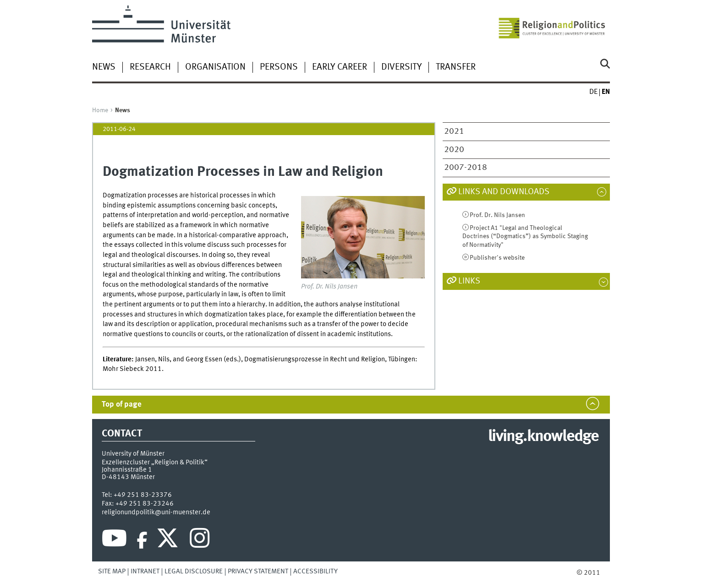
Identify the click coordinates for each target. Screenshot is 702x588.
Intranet (145, 572)
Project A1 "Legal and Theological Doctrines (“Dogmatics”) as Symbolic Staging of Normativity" (525, 237)
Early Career (340, 67)
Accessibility (315, 572)
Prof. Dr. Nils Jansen (497, 215)
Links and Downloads (504, 192)
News (104, 67)
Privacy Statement (258, 572)
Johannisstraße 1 (127, 470)
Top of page (122, 405)
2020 (454, 150)
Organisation (215, 67)
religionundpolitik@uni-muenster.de (156, 512)
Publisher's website (497, 258)
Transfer (456, 67)
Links (469, 281)
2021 (454, 131)
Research (150, 67)
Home (100, 110)
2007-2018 (466, 168)
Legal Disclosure (194, 572)
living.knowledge (543, 437)
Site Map (112, 572)
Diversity (401, 67)
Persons (279, 67)
